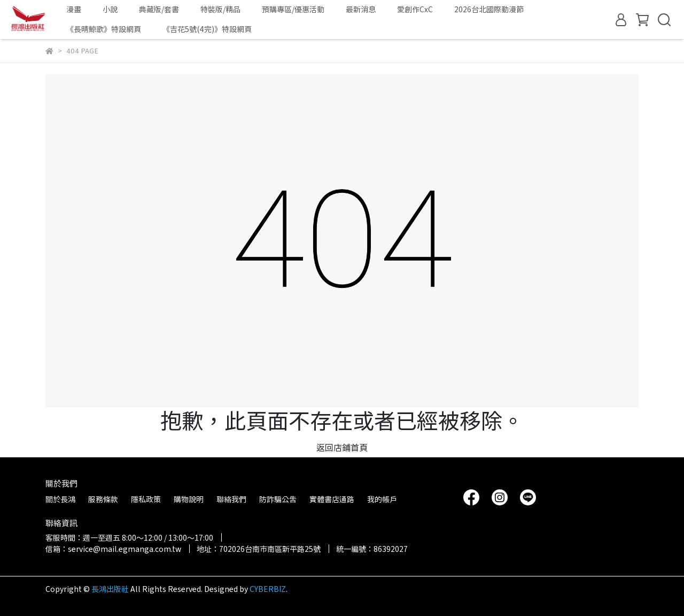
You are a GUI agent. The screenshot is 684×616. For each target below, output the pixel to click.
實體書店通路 (332, 499)
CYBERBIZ (268, 589)
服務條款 (103, 499)
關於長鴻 (60, 499)
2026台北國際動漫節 (489, 9)
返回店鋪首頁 (342, 447)
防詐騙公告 (278, 499)
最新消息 (361, 9)
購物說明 (189, 499)
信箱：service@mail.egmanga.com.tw (113, 549)
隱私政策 (146, 499)
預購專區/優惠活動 (293, 9)
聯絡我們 (231, 499)
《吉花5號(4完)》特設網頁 (207, 29)
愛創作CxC (415, 9)
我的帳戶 (382, 499)
